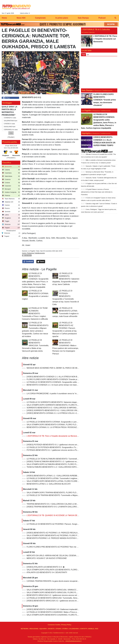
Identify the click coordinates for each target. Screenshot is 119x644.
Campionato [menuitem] (40, 18)
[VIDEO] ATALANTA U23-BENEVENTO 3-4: (45, 567)
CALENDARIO (74, 629)
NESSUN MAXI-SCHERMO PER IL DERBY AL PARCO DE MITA (53, 368)
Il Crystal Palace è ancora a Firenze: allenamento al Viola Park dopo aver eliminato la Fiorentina (97, 192)
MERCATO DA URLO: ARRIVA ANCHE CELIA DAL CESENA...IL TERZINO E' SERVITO (62, 556)
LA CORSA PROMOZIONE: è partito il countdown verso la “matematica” (56, 394)
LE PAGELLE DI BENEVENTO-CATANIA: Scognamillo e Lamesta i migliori (57, 422)
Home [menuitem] (4, 18)
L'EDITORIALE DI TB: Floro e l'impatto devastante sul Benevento (53, 436)
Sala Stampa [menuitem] (83, 18)
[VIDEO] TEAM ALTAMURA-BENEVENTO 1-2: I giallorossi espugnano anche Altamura (62, 462)
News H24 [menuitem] (21, 18)
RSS (97, 629)
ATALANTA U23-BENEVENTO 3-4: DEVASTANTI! (47, 572)
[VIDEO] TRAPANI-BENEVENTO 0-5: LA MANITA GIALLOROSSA (54, 507)
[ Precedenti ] (11, 158)
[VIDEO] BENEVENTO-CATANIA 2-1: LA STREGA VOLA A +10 (52, 413)
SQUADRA (43, 629)
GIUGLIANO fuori (10, 127)
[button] (11, 133)
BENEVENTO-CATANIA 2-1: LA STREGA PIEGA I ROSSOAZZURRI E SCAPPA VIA (61, 427)
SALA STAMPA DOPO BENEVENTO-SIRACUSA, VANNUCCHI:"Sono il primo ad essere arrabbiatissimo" (69, 590)
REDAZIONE (34, 629)
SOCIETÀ (51, 629)
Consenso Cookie (54, 625)
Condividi (28, 262)
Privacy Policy (66, 625)
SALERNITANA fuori (11, 121)
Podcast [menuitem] (102, 18)
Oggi (83, 55)
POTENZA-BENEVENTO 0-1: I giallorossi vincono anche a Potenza (54, 450)
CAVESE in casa (9, 124)
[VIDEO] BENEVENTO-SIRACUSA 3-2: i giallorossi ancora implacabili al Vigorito (59, 601)
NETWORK (25, 629)
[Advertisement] (99, 72)
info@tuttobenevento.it (73, 641)
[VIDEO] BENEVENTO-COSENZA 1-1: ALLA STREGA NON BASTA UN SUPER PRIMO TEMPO (66, 377)
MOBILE (91, 629)
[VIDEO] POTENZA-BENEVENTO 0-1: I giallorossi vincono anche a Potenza (58, 445)
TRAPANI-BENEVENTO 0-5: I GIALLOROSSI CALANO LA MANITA (54, 504)
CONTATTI (84, 629)
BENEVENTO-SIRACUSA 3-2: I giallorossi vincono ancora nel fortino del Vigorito (59, 595)
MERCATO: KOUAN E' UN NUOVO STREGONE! (47, 558)
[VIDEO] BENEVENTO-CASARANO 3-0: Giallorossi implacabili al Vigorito (57, 609)
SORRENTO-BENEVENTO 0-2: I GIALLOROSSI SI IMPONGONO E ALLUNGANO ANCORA (65, 408)
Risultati (11, 137)
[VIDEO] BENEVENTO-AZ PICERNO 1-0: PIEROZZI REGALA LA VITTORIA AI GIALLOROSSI (65, 533)
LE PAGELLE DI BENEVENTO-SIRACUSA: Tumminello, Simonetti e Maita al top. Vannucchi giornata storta (35, 346)
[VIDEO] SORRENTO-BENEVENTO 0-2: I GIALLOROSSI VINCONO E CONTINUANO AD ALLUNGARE (69, 410)
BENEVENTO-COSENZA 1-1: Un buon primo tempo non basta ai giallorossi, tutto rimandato (64, 385)
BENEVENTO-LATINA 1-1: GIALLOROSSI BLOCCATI (49, 484)
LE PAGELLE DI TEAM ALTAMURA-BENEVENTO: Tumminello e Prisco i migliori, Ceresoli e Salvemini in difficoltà (35, 314)
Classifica (7, 163)
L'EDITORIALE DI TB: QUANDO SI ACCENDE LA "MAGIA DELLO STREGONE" (59, 515)
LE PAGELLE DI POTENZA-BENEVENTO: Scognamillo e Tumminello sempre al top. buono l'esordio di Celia (71, 447)
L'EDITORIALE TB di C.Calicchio (96, 29)
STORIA (65, 629)
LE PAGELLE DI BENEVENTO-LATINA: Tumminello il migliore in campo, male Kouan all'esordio (66, 478)
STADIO (58, 629)
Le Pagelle (31, 251)
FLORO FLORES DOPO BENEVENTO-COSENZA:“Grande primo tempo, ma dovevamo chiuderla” (67, 379)
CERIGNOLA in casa (11, 130)
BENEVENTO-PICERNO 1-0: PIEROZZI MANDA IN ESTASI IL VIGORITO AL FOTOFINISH (64, 538)
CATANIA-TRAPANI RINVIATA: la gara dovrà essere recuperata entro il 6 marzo (59, 581)
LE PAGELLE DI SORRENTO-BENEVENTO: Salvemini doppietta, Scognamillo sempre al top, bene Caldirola (66, 279)
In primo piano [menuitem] (62, 18)
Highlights (86, 133)
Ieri (88, 55)
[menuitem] (115, 18)
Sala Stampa (87, 90)
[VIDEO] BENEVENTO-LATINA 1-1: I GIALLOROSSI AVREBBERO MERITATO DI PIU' (62, 476)
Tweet (41, 262)
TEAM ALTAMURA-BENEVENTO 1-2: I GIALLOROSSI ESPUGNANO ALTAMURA (60, 467)
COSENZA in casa (10, 118)
